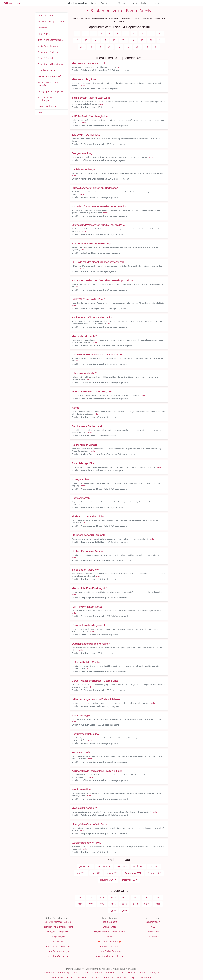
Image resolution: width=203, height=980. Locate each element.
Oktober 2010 (154, 873)
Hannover (108, 978)
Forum (157, 3)
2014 (124, 904)
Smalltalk (42, 28)
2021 (136, 897)
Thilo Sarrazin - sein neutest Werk (91, 98)
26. (119, 47)
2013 (136, 904)
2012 (147, 904)
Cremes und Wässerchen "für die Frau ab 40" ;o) (99, 225)
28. (137, 47)
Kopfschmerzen (81, 498)
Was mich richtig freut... (85, 79)
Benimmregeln (153, 922)
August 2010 (113, 873)
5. (110, 34)
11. (160, 34)
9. (142, 34)
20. (151, 40)
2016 (102, 904)
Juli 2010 (96, 873)
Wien (122, 973)
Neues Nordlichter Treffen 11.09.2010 (93, 392)
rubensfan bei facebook (109, 951)
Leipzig (134, 978)
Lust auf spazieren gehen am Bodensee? (95, 188)
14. (96, 40)
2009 (124, 911)
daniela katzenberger (84, 169)
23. (91, 47)
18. (133, 40)
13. (86, 40)
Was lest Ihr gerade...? (84, 808)
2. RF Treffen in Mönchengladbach (91, 116)
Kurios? (76, 408)
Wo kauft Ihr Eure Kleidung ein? (90, 588)
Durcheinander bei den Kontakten (91, 644)
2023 (113, 897)
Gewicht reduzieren (47, 106)
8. (134, 34)
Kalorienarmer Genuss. (85, 445)
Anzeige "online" (81, 479)
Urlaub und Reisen (47, 70)
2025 (91, 897)
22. (82, 47)
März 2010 (122, 866)
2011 (158, 904)
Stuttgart (155, 973)
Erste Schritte (109, 927)
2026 (80, 897)
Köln (86, 973)
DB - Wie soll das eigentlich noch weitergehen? (98, 262)
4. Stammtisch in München (87, 662)
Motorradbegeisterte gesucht (88, 625)
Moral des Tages (81, 715)
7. (126, 34)
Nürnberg (146, 978)
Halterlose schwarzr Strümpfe (89, 535)
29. (147, 47)
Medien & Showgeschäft (50, 76)
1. (77, 34)
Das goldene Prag (82, 153)
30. (156, 47)
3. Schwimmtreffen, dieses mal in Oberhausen (97, 355)
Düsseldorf (82, 978)
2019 (158, 897)
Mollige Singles (58, 937)
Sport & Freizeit (45, 58)
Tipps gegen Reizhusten (86, 570)
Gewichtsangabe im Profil (86, 843)
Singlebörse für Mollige (113, 3)
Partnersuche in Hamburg (57, 973)
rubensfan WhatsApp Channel (109, 956)
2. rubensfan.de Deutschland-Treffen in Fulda (97, 771)
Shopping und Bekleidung (50, 64)
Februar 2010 (104, 866)
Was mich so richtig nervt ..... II (89, 63)
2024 (102, 897)
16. (114, 40)
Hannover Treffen (82, 752)
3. (93, 34)
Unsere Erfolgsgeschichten (58, 922)
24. (100, 47)
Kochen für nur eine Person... (88, 551)
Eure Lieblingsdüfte (83, 463)
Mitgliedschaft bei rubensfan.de (109, 932)
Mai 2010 (154, 866)
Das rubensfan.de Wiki (58, 956)
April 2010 (138, 866)
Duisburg (122, 978)
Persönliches (44, 34)
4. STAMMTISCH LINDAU (86, 135)
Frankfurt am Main (137, 973)
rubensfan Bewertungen (58, 951)
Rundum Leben (45, 16)
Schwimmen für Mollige (85, 734)
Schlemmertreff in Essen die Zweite (92, 318)
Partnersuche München (103, 973)
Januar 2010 (85, 866)
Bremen (95, 978)
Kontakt (109, 937)
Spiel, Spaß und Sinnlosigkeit (45, 99)
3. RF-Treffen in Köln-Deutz (87, 607)
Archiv (41, 112)
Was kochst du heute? (84, 336)
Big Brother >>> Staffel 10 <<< (88, 299)
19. (142, 40)
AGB (153, 927)
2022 (124, 897)
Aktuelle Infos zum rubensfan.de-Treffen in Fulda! (99, 206)
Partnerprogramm (109, 946)
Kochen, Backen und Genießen (48, 84)
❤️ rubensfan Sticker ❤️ (109, 942)
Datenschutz (153, 937)
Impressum (153, 932)
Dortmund (57, 978)
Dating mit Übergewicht (58, 932)
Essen (70, 978)
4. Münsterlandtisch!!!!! (84, 373)
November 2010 (108, 880)
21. (161, 40)
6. (118, 34)
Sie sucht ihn (58, 942)
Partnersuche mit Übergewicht (58, 927)
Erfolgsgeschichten (139, 3)
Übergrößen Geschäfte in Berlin (90, 824)
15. (105, 40)
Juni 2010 (81, 873)
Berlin (76, 973)
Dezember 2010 (130, 880)
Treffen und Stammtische (50, 40)
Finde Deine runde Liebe (58, 946)
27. (128, 47)
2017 (91, 904)
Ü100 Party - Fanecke (48, 46)
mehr (119, 67)
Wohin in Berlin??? (82, 789)
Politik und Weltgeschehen (51, 22)
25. (110, 47)
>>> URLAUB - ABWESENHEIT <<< (91, 243)
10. (151, 34)
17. (124, 40)
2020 (147, 897)
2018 (80, 904)
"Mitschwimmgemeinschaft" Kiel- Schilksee (96, 699)
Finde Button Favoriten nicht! (88, 516)
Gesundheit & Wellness (49, 52)
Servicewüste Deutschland (87, 426)
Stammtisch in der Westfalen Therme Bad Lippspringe (102, 280)
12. (77, 40)
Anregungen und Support (50, 91)
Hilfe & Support (109, 922)
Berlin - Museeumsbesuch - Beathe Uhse (95, 681)
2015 (113, 904)
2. (85, 34)
